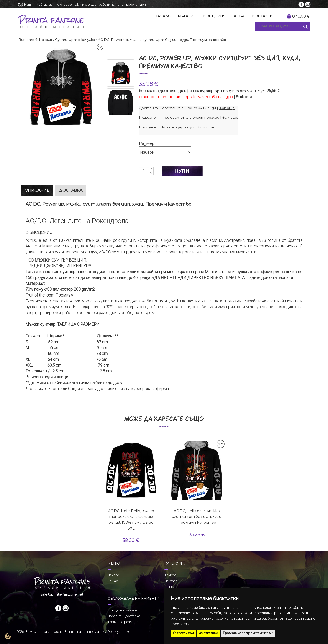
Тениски (171, 575)
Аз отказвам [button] (209, 633)
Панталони (173, 581)
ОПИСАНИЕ (37, 190)
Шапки (170, 587)
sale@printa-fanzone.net (62, 594)
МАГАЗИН (187, 16)
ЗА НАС (238, 16)
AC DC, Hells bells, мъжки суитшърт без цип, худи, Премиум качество (197, 517)
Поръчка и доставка (124, 616)
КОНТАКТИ (263, 16)
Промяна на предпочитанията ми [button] (248, 633)
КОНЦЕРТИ (214, 16)
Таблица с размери (123, 622)
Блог (111, 587)
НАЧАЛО (163, 16)
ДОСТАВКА (71, 190)
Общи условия (119, 632)
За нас (113, 581)
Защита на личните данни (84, 632)
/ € (301, 16)
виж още (245, 97)
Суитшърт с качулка (75, 40)
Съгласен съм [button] (183, 633)
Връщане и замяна (123, 610)
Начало (46, 40)
